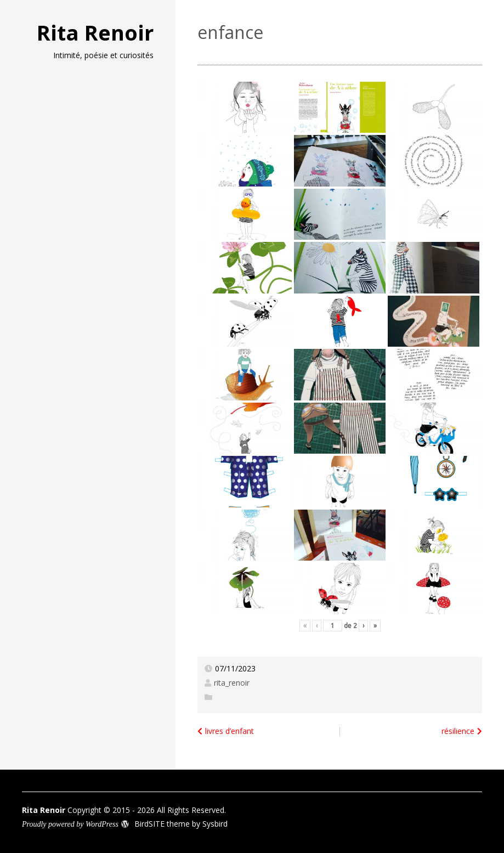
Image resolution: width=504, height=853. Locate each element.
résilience (458, 731)
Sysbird (215, 824)
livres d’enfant (230, 731)
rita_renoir (232, 683)
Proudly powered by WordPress (70, 824)
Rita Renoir (95, 32)
